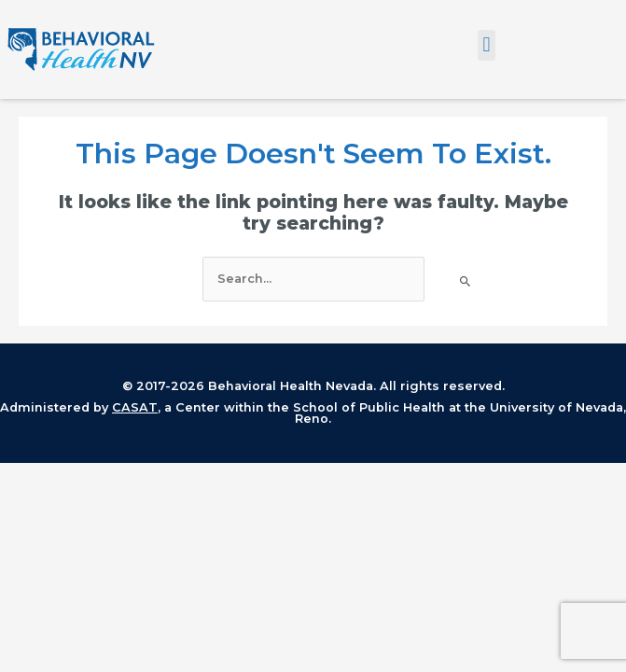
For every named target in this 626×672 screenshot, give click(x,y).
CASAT (135, 407)
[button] (487, 45)
